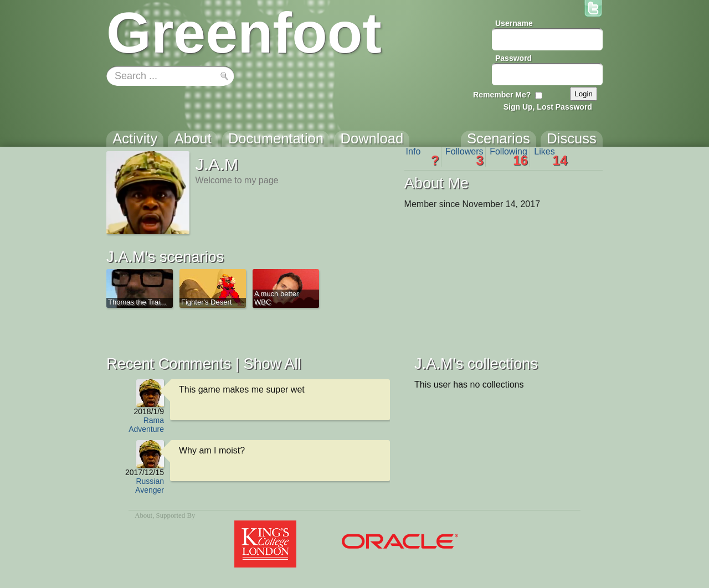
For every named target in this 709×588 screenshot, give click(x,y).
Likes (551, 157)
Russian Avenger (150, 486)
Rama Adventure (146, 425)
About (143, 515)
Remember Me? (502, 95)
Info (423, 157)
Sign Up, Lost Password (548, 107)
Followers (464, 157)
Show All (272, 363)
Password (513, 58)
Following (509, 157)
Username (514, 23)
